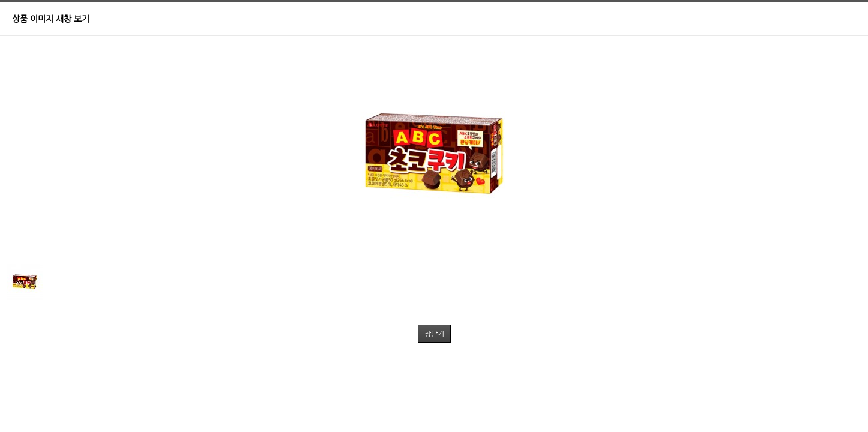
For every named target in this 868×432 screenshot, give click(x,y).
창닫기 (434, 334)
